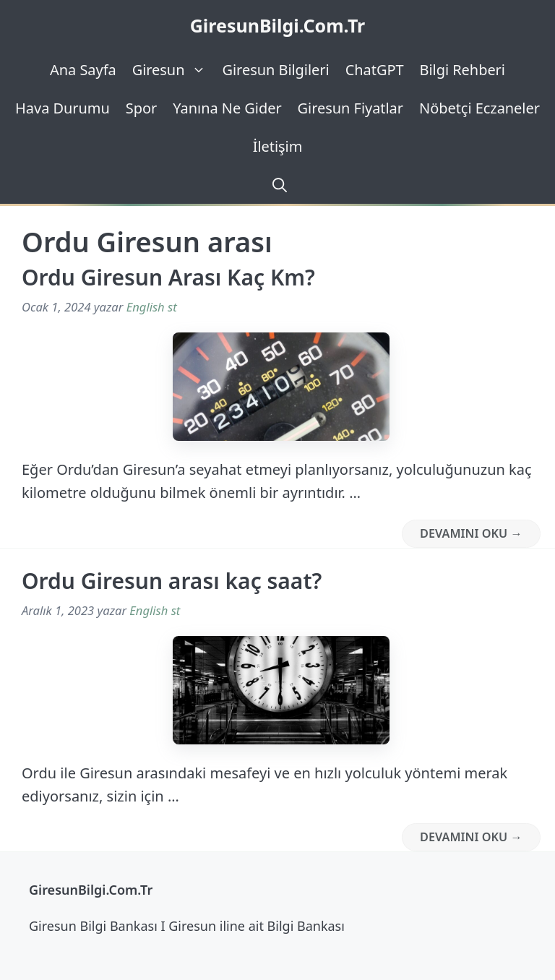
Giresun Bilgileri (275, 70)
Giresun (173, 70)
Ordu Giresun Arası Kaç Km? (168, 277)
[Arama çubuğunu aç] (277, 185)
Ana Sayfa (83, 70)
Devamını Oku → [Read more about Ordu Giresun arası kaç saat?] (471, 837)
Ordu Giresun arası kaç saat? (172, 581)
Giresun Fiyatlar (350, 108)
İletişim (278, 146)
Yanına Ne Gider (227, 108)
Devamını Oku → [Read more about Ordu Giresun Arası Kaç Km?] (471, 533)
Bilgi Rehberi (462, 70)
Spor (141, 108)
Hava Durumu (63, 108)
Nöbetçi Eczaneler (479, 108)
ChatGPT (375, 70)
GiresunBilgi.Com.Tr (278, 25)
